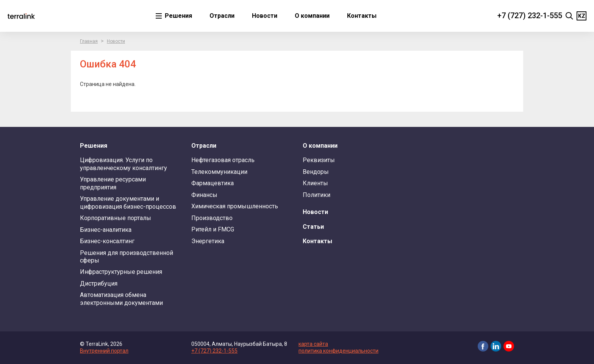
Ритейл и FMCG (213, 229)
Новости (265, 16)
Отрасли (222, 16)
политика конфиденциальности (338, 351)
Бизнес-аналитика (106, 230)
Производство (212, 218)
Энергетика (208, 241)
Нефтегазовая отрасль (223, 160)
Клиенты (315, 183)
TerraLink (21, 16)
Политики (317, 195)
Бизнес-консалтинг (107, 241)
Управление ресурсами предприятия (113, 183)
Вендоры (316, 172)
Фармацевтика (213, 183)
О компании (312, 16)
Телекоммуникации (219, 172)
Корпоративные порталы (116, 218)
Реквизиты (319, 160)
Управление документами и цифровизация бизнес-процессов (128, 202)
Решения (178, 16)
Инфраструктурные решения (121, 272)
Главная (89, 41)
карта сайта (313, 344)
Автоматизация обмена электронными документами (121, 299)
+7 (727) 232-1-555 (530, 16)
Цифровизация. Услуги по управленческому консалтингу (123, 164)
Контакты (362, 16)
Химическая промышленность (235, 206)
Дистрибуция (99, 284)
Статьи (313, 227)
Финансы (204, 195)
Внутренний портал (104, 351)
